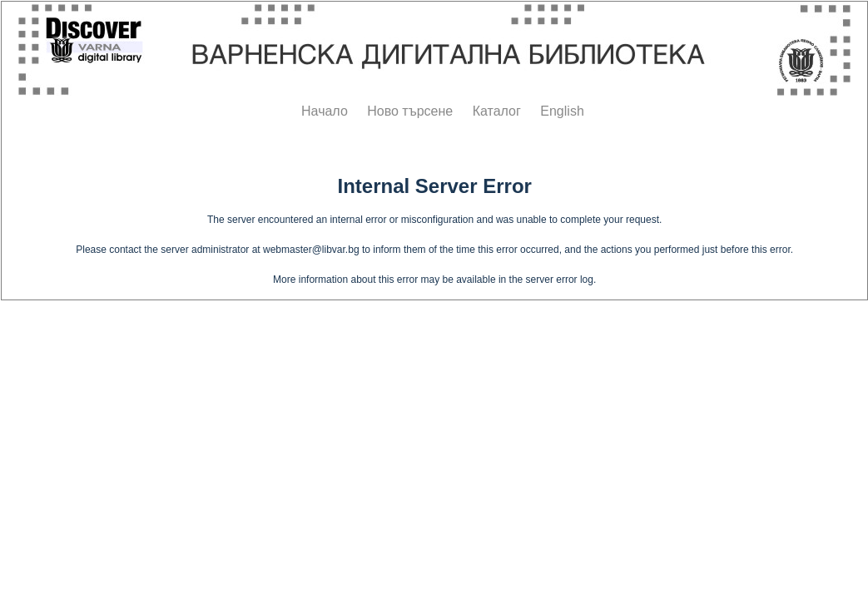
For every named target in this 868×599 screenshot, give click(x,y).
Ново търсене (410, 111)
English (562, 111)
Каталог (497, 111)
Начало (325, 111)
